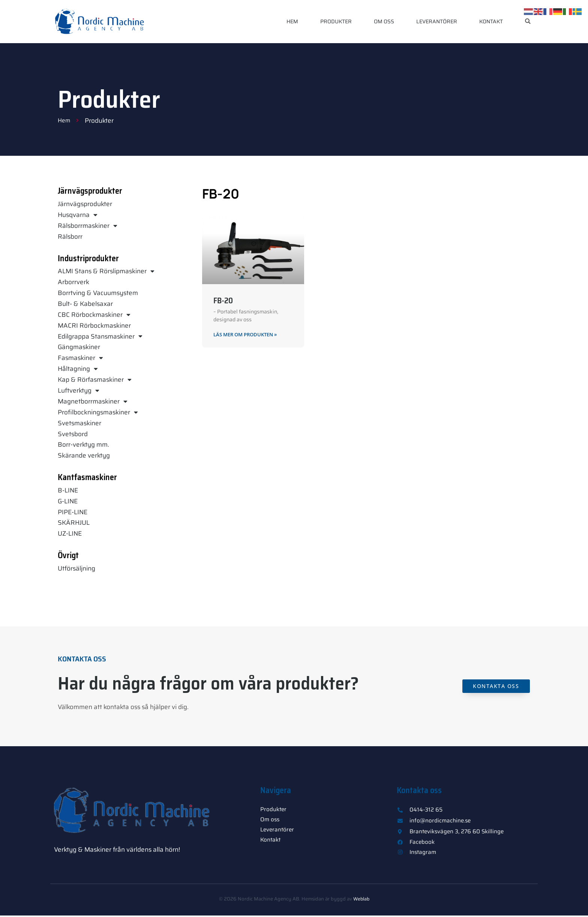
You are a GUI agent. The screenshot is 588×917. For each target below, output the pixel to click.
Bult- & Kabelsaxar (85, 304)
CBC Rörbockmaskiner (94, 315)
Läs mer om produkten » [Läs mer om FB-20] (249, 335)
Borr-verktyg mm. (83, 444)
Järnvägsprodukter (85, 204)
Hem (292, 21)
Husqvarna (78, 215)
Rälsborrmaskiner (88, 226)
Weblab (361, 900)
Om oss (384, 21)
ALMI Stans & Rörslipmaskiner (106, 271)
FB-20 (223, 300)
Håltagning (78, 369)
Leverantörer (437, 21)
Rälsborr (70, 236)
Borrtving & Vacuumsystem (98, 293)
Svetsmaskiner (79, 423)
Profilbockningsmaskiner (98, 412)
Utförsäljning (76, 568)
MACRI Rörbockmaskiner (94, 325)
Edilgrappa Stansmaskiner (100, 337)
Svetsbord (73, 434)
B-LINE (68, 490)
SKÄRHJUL (74, 522)
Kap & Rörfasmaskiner (95, 380)
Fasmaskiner (80, 358)
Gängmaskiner (79, 347)
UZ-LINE (70, 533)
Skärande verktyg (84, 455)
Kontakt (491, 21)
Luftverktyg (79, 391)
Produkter (336, 21)
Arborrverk (73, 282)
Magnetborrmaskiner (93, 401)
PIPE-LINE (73, 512)
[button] (528, 22)
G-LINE (68, 501)
